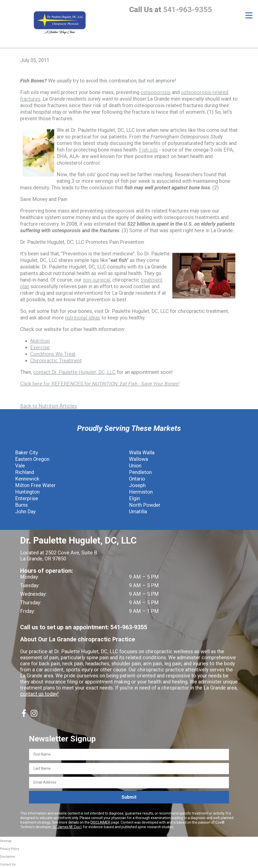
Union (135, 466)
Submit (129, 797)
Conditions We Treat (53, 354)
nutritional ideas (83, 318)
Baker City (26, 453)
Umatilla (138, 512)
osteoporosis (156, 92)
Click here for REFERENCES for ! (100, 384)
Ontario (137, 479)
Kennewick (27, 479)
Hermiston (141, 492)
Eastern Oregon (32, 459)
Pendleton (140, 472)
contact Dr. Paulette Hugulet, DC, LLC (74, 372)
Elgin (134, 498)
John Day (25, 512)
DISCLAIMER (100, 822)
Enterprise (27, 498)
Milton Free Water (35, 485)
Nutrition (40, 341)
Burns (21, 505)
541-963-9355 (187, 9)
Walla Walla (142, 453)
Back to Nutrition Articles (49, 406)
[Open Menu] (249, 15)
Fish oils (148, 150)
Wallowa (138, 459)
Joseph (137, 485)
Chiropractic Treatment (56, 361)
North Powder (145, 505)
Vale (20, 466)
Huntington (27, 492)
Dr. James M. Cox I (67, 827)
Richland (25, 472)
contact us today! (39, 694)
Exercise (40, 347)
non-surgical (96, 280)
